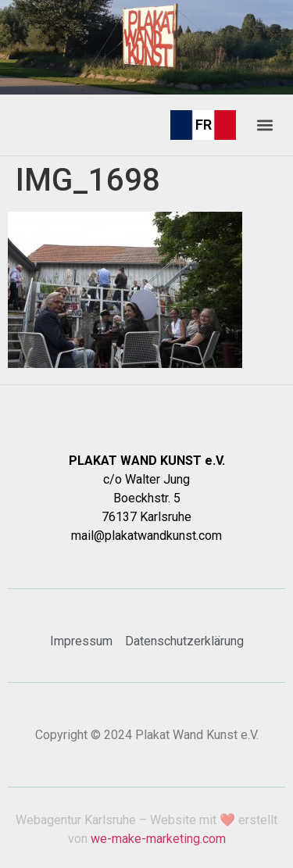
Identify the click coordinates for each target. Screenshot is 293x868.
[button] (264, 125)
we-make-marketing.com (158, 839)
